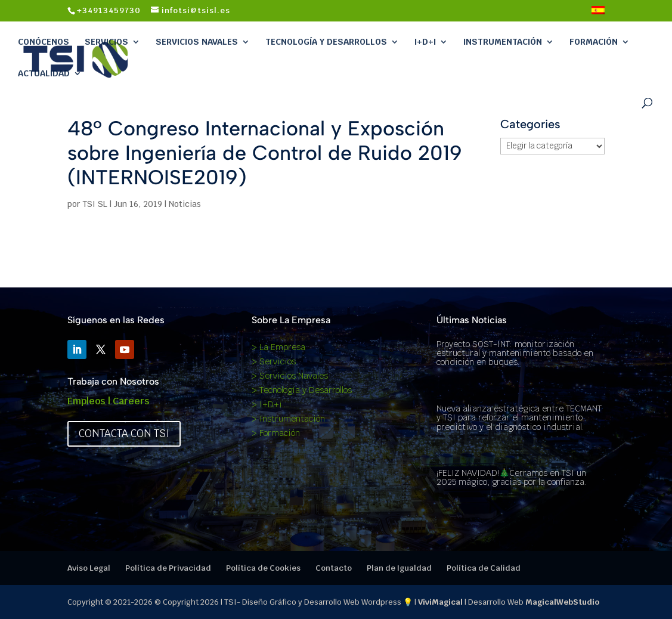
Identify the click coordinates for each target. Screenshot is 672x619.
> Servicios (274, 361)
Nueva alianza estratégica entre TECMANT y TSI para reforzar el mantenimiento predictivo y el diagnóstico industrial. (519, 418)
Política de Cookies (263, 568)
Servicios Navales (197, 42)
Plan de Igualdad (399, 568)
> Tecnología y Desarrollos (302, 390)
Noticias (185, 204)
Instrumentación (503, 42)
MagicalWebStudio (562, 602)
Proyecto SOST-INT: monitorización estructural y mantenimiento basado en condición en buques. (515, 353)
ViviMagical (440, 602)
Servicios (106, 42)
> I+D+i (267, 404)
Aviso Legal (89, 568)
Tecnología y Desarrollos (326, 42)
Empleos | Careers (109, 401)
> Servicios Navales (290, 376)
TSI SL (95, 204)
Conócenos (44, 42)
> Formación (276, 433)
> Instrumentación (288, 419)
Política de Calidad (484, 568)
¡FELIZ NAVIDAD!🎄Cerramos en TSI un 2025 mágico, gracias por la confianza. (511, 477)
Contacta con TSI (124, 434)
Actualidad (44, 73)
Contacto (334, 568)
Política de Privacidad (168, 568)
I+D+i (425, 42)
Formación (594, 42)
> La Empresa (278, 347)
